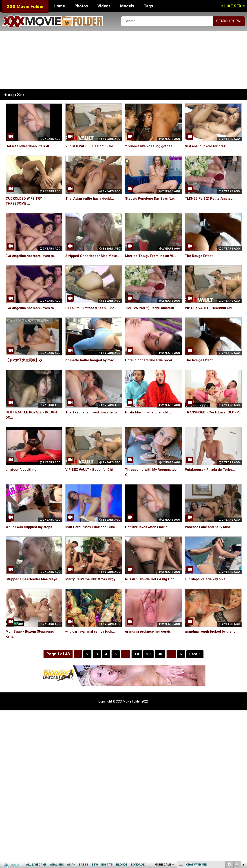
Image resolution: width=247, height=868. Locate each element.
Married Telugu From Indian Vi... (152, 256)
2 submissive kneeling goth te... (152, 146)
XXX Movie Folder (25, 7)
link (243, 798)
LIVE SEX (233, 6)
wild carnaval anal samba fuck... (92, 642)
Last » (195, 664)
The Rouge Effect (200, 256)
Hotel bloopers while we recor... (152, 365)
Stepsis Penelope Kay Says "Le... (153, 198)
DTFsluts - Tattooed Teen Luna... (93, 313)
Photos (81, 6)
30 (160, 664)
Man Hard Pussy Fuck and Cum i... (94, 532)
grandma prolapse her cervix (150, 642)
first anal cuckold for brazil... (209, 146)
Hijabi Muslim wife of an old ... (150, 417)
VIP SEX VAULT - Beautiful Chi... (92, 146)
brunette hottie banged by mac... (93, 365)
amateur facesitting (23, 475)
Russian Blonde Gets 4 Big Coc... (152, 584)
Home (59, 6)
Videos (104, 6)
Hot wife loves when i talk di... (31, 146)
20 (148, 664)
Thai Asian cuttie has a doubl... (91, 198)
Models (127, 6)
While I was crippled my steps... (32, 532)
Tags (148, 6)
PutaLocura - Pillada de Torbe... (211, 475)
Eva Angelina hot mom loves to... (33, 256)
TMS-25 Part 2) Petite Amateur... (213, 198)
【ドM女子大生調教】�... (26, 365)
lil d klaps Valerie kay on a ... (208, 584)
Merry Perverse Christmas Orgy (93, 584)
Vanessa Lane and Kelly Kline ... (211, 532)
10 (137, 664)
